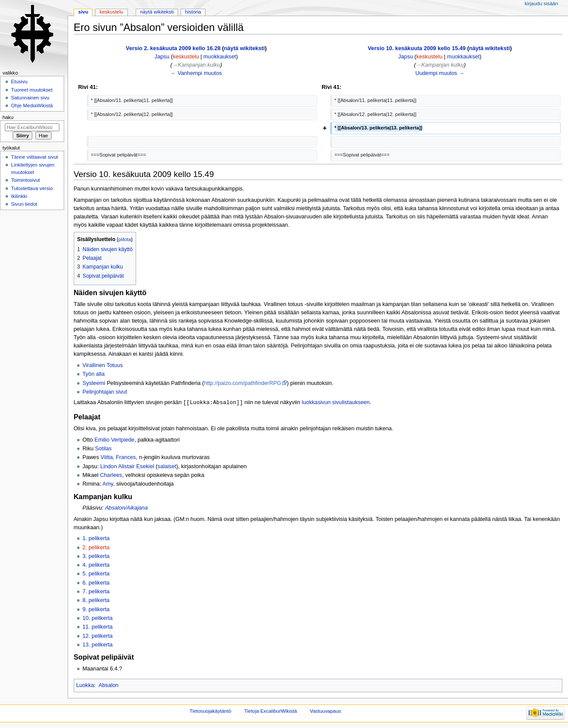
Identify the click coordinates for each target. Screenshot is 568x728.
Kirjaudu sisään (541, 3)
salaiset (167, 467)
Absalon (109, 686)
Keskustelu (111, 12)
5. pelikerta (96, 574)
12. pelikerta (98, 636)
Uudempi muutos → (440, 73)
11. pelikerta (98, 627)
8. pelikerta (96, 601)
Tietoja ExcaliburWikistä (271, 711)
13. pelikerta (98, 645)
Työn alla (94, 374)
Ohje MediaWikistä (32, 105)
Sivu (83, 12)
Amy (108, 484)
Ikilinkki (19, 196)
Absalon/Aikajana (127, 508)
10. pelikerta (98, 619)
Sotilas (103, 449)
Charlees (111, 476)
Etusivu (19, 82)
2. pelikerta (96, 548)
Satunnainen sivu (30, 98)
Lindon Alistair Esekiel (127, 467)
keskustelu (186, 57)
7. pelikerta (96, 592)
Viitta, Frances (118, 458)
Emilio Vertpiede (114, 440)
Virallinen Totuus (103, 365)
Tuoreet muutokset (32, 90)
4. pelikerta (96, 565)
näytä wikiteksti (244, 48)
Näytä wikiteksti (157, 12)
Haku (8, 117)
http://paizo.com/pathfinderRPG (243, 383)
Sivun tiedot (24, 204)
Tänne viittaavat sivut (34, 157)
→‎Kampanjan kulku (196, 65)
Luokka (85, 686)
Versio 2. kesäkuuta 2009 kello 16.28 (173, 48)
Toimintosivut (25, 180)
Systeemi (94, 383)
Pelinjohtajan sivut (105, 392)
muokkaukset (220, 57)
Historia (193, 12)
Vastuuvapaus (325, 711)
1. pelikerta (96, 539)
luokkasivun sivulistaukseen (335, 403)
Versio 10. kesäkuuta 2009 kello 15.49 (417, 48)
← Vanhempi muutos (196, 73)
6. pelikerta (96, 583)
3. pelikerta (96, 557)
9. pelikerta (96, 610)
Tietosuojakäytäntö (210, 711)
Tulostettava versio (32, 188)
